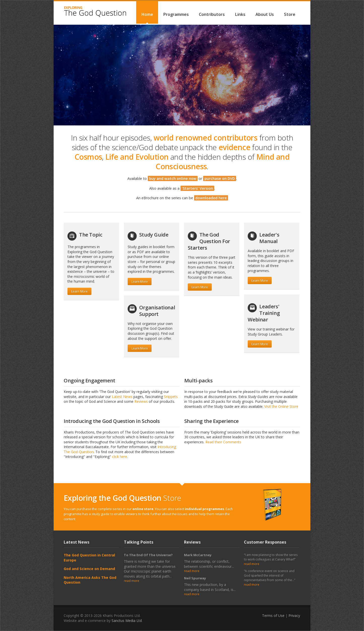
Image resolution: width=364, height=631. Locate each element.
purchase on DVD (220, 178)
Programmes (176, 14)
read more (132, 581)
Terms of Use (273, 616)
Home (147, 14)
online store (143, 509)
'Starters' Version (197, 188)
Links (240, 14)
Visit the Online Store (281, 406)
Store (290, 14)
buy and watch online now (173, 178)
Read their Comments (223, 442)
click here (120, 457)
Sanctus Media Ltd (127, 621)
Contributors (212, 14)
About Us (265, 14)
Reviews (141, 401)
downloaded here (211, 198)
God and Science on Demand (89, 569)
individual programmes (204, 509)
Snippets (171, 397)
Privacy (294, 616)
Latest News (122, 397)
